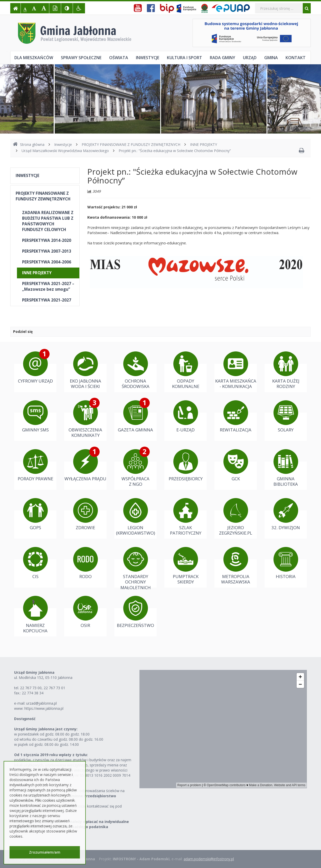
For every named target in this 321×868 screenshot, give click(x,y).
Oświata (119, 58)
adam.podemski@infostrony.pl (209, 859)
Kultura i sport (185, 58)
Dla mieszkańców (34, 58)
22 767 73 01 (54, 688)
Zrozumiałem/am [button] (45, 852)
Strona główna (29, 144)
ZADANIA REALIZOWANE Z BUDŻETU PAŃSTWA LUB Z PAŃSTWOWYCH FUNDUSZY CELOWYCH (48, 221)
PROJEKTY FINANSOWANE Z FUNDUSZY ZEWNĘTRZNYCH (131, 144)
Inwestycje (148, 58)
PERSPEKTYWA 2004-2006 (47, 262)
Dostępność (25, 719)
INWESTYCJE (27, 176)
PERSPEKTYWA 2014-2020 (47, 240)
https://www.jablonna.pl (44, 708)
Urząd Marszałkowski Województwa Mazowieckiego (65, 151)
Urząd (250, 58)
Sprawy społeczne (81, 58)
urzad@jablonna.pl (41, 703)
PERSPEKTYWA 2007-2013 (47, 251)
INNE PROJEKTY (204, 144)
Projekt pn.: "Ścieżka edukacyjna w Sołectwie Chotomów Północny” (175, 151)
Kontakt (296, 58)
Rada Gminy (223, 58)
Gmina (271, 58)
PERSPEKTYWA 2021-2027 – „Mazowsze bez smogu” (48, 286)
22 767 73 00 (31, 688)
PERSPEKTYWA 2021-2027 (47, 300)
